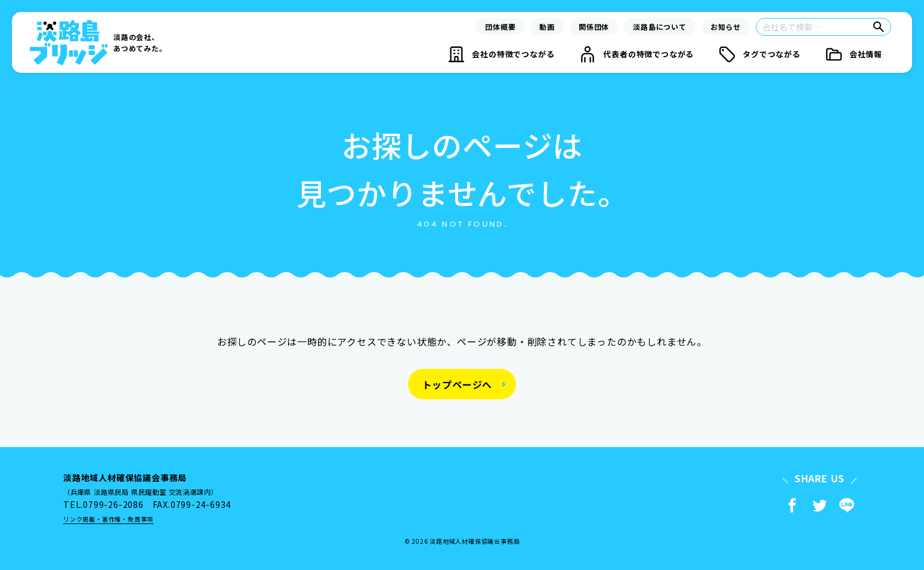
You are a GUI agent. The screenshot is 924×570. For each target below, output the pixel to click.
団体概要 (500, 27)
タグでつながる (772, 54)
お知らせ (726, 27)
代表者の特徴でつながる (648, 54)
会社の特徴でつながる (513, 54)
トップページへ (458, 384)
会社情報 (866, 54)
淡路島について (660, 27)
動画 (547, 27)
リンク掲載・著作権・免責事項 (108, 519)
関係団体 (594, 27)
